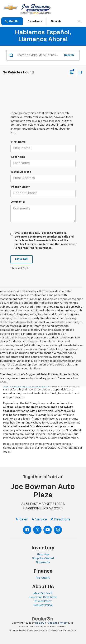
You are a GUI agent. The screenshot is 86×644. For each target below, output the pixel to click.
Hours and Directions (43, 597)
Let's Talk (22, 259)
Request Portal (43, 605)
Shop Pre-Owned (43, 558)
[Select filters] (72, 73)
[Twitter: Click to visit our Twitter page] (37, 530)
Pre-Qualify (43, 578)
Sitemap (53, 623)
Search (69, 55)
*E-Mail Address (21, 172)
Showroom (43, 562)
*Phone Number (20, 187)
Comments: (18, 202)
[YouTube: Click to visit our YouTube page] (48, 530)
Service (39, 520)
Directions (35, 21)
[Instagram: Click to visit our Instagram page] (58, 530)
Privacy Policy (43, 601)
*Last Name (18, 157)
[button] (12, 21)
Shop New (43, 555)
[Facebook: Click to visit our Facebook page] (27, 530)
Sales (22, 520)
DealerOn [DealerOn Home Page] (41, 623)
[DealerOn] (43, 619)
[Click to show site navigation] (80, 21)
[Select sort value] (79, 73)
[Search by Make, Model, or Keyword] (39, 55)
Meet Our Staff (43, 594)
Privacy (64, 623)
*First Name (18, 142)
